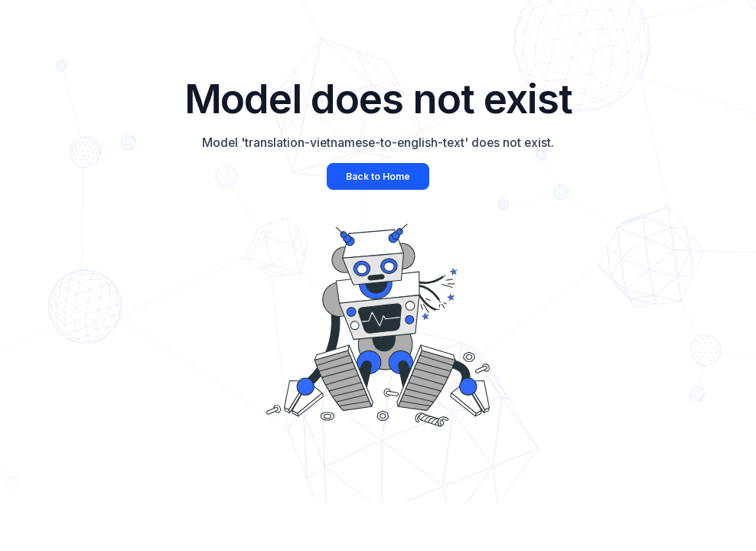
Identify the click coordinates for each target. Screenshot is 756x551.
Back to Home (378, 176)
